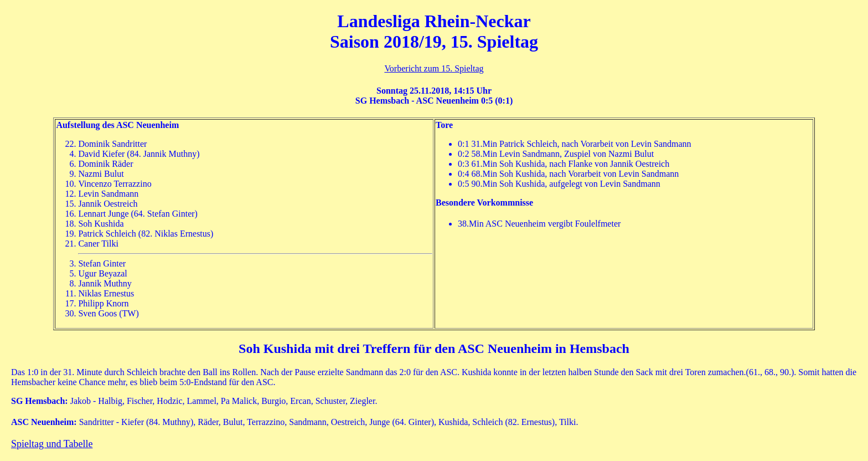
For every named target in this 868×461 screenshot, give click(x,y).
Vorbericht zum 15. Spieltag (434, 68)
